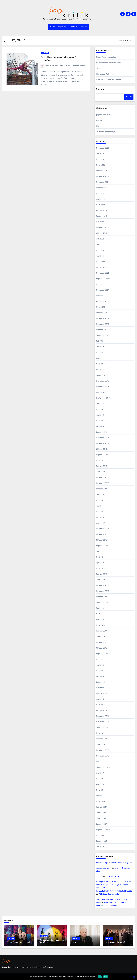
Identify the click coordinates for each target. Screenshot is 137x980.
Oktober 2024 (102, 188)
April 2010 (100, 784)
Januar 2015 (101, 580)
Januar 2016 (101, 523)
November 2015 (103, 534)
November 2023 (103, 228)
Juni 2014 (100, 608)
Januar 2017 (101, 472)
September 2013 (103, 654)
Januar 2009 (102, 813)
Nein (106, 977)
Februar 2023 (102, 267)
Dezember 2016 (103, 478)
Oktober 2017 (102, 449)
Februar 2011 (101, 739)
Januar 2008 (102, 818)
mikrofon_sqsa (102, 863)
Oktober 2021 (102, 296)
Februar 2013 (102, 676)
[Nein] (134, 977)
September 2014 (103, 603)
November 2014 (103, 591)
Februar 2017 (102, 466)
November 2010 (103, 756)
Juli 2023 (100, 239)
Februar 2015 (102, 574)
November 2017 (103, 443)
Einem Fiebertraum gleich (107, 57)
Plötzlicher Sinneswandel (109, 894)
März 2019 (100, 364)
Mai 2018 (100, 409)
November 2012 (103, 688)
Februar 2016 (102, 517)
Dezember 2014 (103, 585)
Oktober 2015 (102, 540)
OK (100, 977)
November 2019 (103, 324)
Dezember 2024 (103, 176)
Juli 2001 (100, 847)
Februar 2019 (102, 370)
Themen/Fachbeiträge (106, 132)
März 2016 (100, 512)
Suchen (100, 89)
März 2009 (101, 801)
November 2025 (103, 148)
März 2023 (101, 262)
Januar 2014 (101, 637)
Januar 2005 (102, 841)
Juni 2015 (100, 551)
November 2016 (103, 483)
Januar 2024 (102, 216)
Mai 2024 (100, 193)
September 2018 (103, 398)
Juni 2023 (100, 245)
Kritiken (45, 53)
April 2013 (100, 665)
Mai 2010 (100, 779)
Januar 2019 (101, 375)
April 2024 (101, 199)
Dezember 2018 (103, 381)
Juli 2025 (100, 154)
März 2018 (100, 421)
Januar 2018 (101, 432)
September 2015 (103, 546)
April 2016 (100, 506)
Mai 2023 (100, 250)
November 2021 (103, 290)
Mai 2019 (100, 353)
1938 (98, 68)
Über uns (84, 27)
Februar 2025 (102, 171)
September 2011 (103, 727)
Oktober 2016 (102, 489)
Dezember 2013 (103, 642)
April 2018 (100, 415)
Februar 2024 (102, 210)
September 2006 (103, 830)
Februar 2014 (102, 631)
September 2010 (103, 767)
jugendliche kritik (103, 115)
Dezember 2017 (103, 438)
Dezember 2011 (102, 716)
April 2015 (100, 563)
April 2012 (100, 699)
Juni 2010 (100, 773)
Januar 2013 (101, 682)
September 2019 (103, 335)
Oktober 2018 (102, 392)
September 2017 (103, 455)
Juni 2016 (100, 495)
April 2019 (100, 358)
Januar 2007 (102, 824)
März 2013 (100, 671)
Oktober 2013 (102, 648)
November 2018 (103, 387)
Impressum (62, 27)
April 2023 (100, 256)
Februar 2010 (102, 796)
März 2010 (100, 790)
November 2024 (103, 182)
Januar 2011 (101, 745)
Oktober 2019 (102, 330)
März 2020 (101, 307)
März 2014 (100, 625)
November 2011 (102, 722)
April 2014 (100, 620)
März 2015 (100, 568)
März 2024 (101, 205)
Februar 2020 (102, 313)
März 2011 (100, 733)
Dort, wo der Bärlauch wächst (109, 80)
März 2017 (100, 460)
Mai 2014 (100, 614)
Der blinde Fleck (114, 876)
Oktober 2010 (102, 762)
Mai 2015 (100, 557)
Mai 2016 (100, 500)
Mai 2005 (100, 835)
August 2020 (102, 301)
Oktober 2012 (102, 693)
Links (98, 126)
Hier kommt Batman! (105, 74)
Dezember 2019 (103, 318)
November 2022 (103, 273)
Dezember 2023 (103, 222)
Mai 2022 (100, 284)
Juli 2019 (100, 341)
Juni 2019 (100, 347)
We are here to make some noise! (110, 63)
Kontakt (73, 27)
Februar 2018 (102, 426)
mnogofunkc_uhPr (104, 868)
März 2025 (101, 165)
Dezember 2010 (103, 750)
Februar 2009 (102, 807)
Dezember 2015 (103, 529)
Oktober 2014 (102, 597)
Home (52, 27)
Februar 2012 (102, 710)
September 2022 (103, 279)
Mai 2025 (100, 159)
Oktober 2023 (102, 233)
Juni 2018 (100, 404)
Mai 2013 (100, 659)
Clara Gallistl (48, 66)
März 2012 (100, 705)
